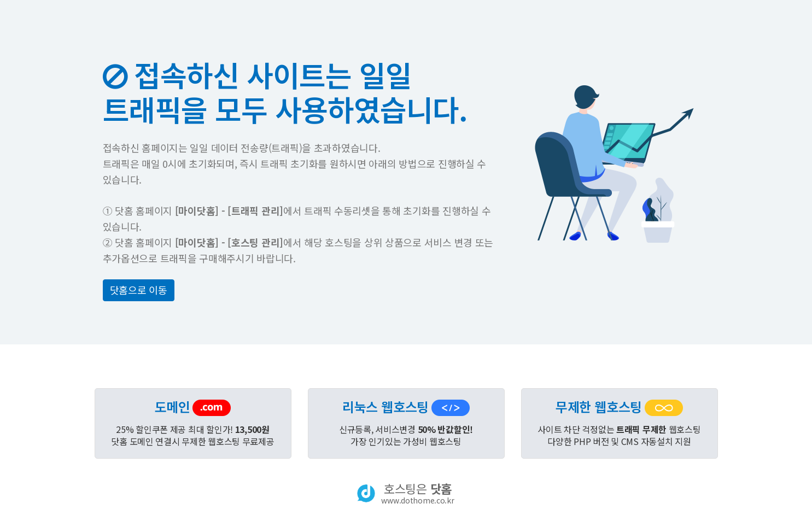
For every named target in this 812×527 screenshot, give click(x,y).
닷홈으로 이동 (139, 290)
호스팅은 (417, 493)
